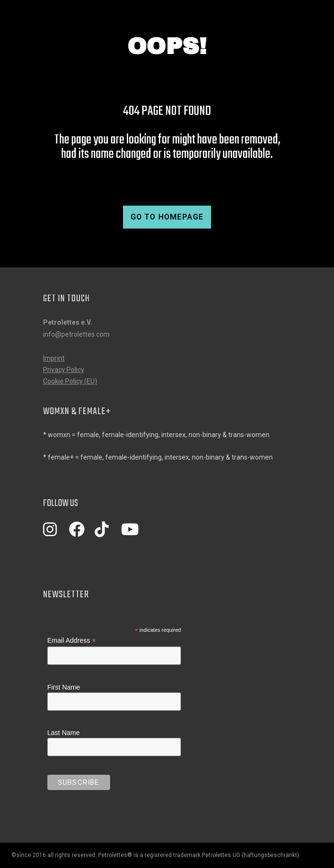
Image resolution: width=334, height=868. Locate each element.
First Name (64, 687)
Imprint (54, 358)
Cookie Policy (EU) (70, 381)
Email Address (72, 641)
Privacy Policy (64, 370)
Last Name (64, 733)
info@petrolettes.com (76, 334)
